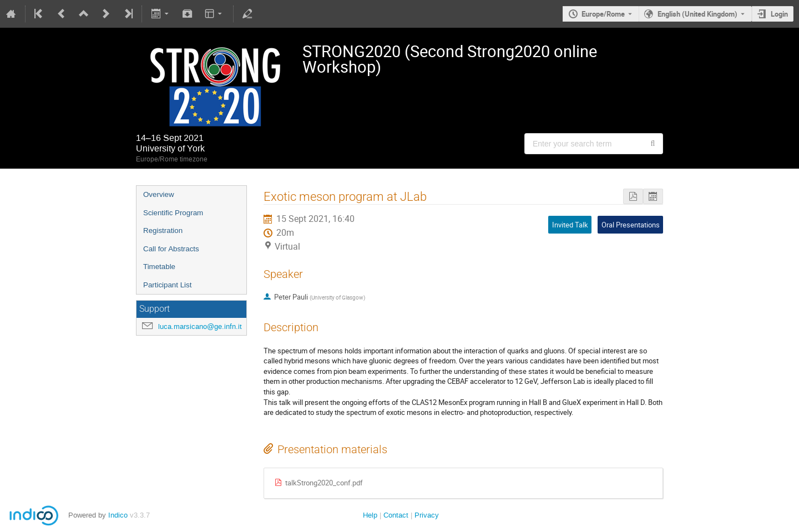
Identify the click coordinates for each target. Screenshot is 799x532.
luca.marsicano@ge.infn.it (200, 326)
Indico (118, 515)
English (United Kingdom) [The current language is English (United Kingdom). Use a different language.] (697, 14)
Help (370, 515)
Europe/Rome (603, 14)
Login (779, 14)
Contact (396, 515)
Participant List (167, 285)
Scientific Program (173, 213)
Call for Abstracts (171, 249)
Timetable (159, 267)
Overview (159, 194)
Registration (163, 230)
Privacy (427, 515)
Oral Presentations (631, 225)
